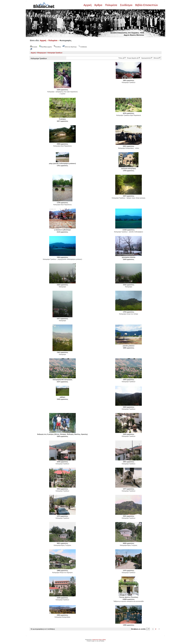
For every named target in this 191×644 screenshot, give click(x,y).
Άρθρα (98, 5)
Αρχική (88, 5)
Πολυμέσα (111, 5)
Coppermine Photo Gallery (99, 640)
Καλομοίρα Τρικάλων (55, 53)
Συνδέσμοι (126, 5)
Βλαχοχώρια (42, 53)
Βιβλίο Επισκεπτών (146, 5)
